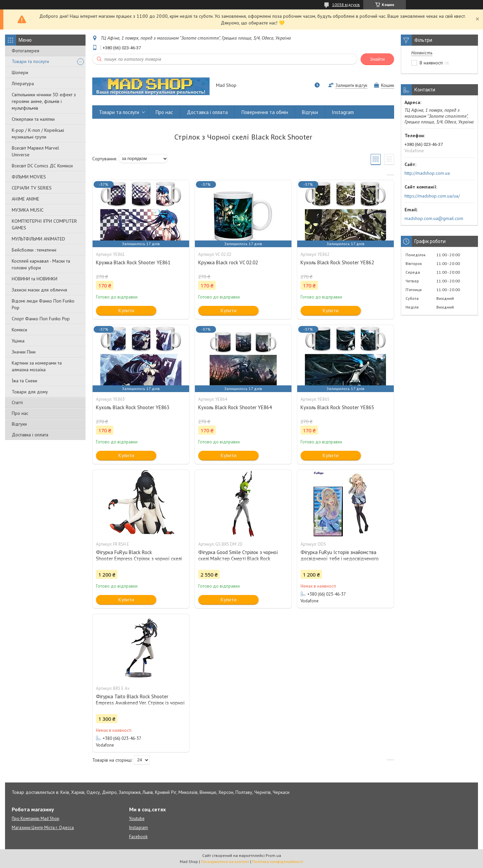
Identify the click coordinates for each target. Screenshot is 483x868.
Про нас (20, 413)
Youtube (137, 819)
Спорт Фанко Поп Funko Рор (41, 319)
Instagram (343, 112)
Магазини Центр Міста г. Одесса (43, 828)
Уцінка (18, 341)
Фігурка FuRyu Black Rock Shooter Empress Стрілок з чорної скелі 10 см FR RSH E (139, 559)
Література (23, 84)
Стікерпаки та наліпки (33, 119)
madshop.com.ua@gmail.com (434, 218)
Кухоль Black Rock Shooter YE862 (337, 262)
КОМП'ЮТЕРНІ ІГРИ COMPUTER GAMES (44, 224)
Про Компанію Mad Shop (36, 819)
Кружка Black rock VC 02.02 (228, 262)
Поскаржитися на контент (225, 861)
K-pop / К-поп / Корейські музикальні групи (38, 133)
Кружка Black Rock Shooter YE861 (133, 262)
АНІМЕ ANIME (25, 199)
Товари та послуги (30, 61)
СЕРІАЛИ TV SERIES (32, 188)
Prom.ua (273, 855)
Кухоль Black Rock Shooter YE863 (133, 407)
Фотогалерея (25, 51)
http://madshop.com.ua (427, 173)
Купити (126, 310)
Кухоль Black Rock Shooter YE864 (235, 407)
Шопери (20, 72)
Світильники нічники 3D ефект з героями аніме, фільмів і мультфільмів (44, 101)
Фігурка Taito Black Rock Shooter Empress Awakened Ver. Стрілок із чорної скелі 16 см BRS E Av (140, 703)
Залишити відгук (351, 85)
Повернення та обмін (265, 112)
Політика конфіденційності (278, 861)
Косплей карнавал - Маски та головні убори (41, 264)
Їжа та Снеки (24, 381)
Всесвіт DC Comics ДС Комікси (42, 166)
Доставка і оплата (30, 435)
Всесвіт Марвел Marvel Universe (35, 151)
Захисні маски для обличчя (39, 290)
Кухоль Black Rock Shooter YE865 (337, 407)
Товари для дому (30, 392)
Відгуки (19, 424)
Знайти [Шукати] (377, 59)
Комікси (19, 330)
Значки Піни (24, 352)
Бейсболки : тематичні (34, 250)
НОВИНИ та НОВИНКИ (35, 279)
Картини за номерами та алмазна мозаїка (37, 366)
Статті (17, 402)
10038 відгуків (346, 5)
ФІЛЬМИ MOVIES (29, 177)
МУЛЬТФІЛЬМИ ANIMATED (38, 239)
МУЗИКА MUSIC (28, 210)
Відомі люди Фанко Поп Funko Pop (43, 304)
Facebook (138, 837)
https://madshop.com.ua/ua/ (432, 196)
